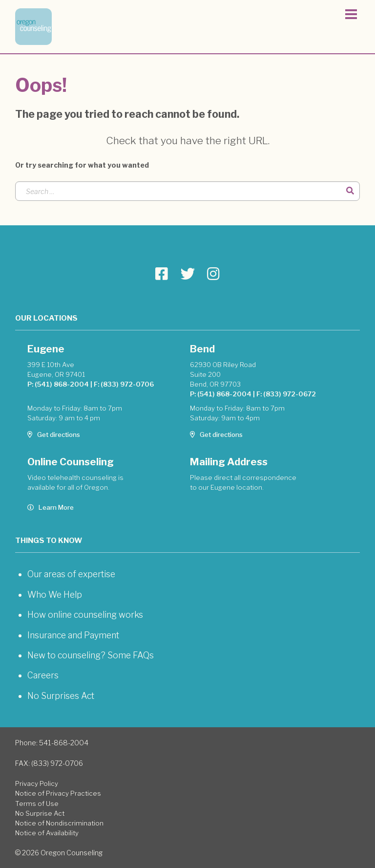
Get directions (54, 434)
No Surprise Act (40, 813)
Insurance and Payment (73, 635)
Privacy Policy (37, 783)
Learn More (51, 507)
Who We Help (55, 595)
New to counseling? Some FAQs (91, 655)
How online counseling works (85, 615)
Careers (43, 675)
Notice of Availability (47, 833)
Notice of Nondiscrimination (59, 823)
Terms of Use (37, 803)
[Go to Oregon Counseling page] (162, 274)
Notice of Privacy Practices (58, 793)
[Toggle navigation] (351, 16)
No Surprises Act (61, 696)
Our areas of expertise (71, 574)
